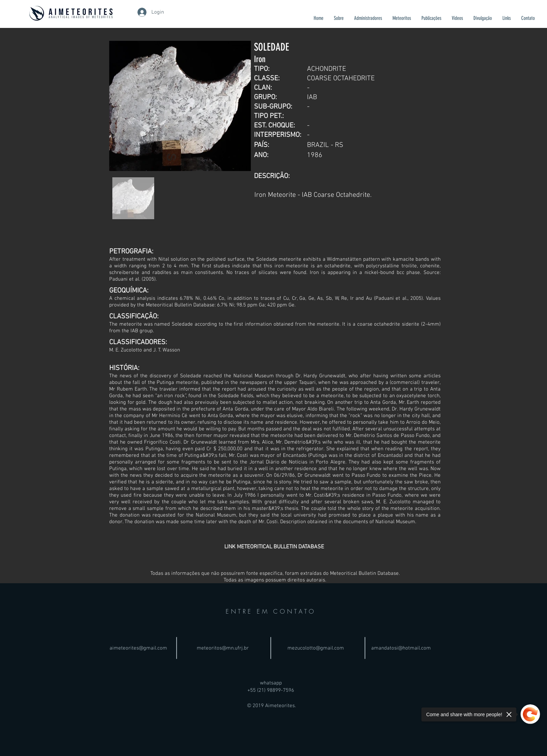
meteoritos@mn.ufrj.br (223, 648)
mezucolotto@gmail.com (316, 648)
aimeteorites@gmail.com (138, 648)
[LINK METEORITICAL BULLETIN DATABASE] (274, 547)
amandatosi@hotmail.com (401, 648)
